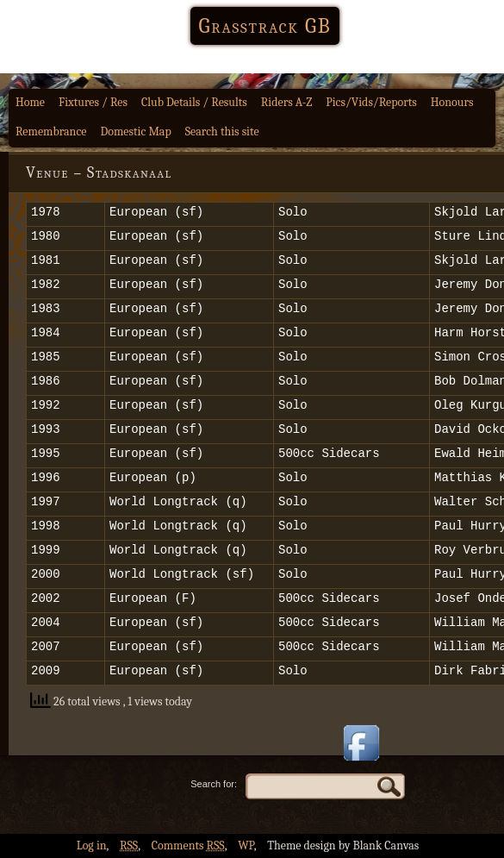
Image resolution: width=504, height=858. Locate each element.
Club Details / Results (194, 102)
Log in (92, 845)
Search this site (222, 132)
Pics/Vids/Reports (371, 102)
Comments (188, 845)
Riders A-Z (287, 102)
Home (30, 102)
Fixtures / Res (93, 102)
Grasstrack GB (265, 26)
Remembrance (51, 132)
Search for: (214, 784)
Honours (452, 102)
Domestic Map (136, 132)
